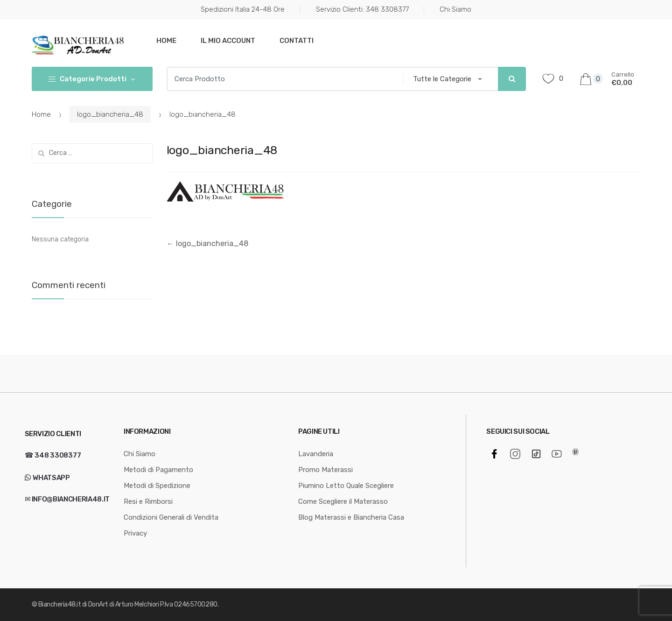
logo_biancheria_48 (110, 114)
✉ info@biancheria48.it (67, 499)
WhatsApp (51, 478)
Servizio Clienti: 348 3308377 (362, 9)
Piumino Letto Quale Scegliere (346, 486)
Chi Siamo (455, 9)
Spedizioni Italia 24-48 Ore (243, 9)
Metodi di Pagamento (158, 470)
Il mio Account (228, 41)
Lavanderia (316, 454)
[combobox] (282, 79)
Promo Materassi (325, 470)
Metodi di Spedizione (157, 486)
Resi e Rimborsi (148, 501)
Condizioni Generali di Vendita (171, 517)
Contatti (297, 41)
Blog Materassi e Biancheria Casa (351, 517)
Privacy (135, 533)
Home (166, 41)
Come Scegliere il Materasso (343, 501)
